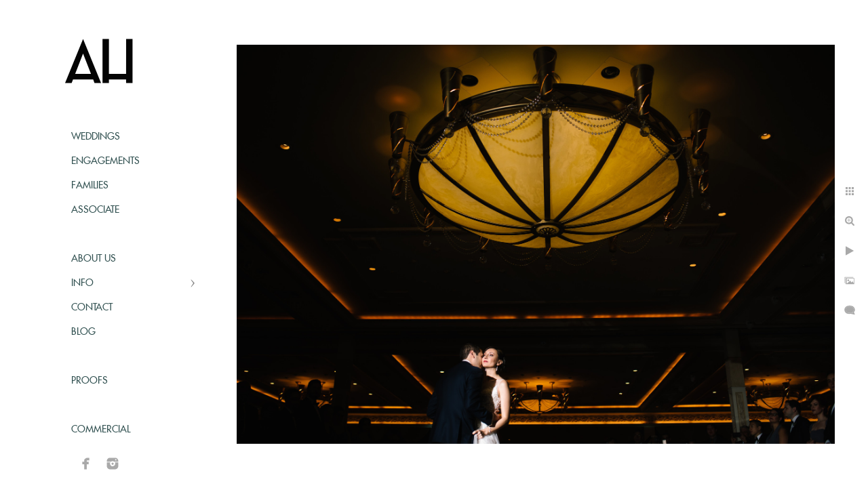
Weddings (96, 137)
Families (90, 186)
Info (82, 283)
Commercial (101, 430)
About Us (94, 259)
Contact (92, 308)
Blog (83, 332)
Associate (95, 210)
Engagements (105, 161)
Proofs (90, 381)
